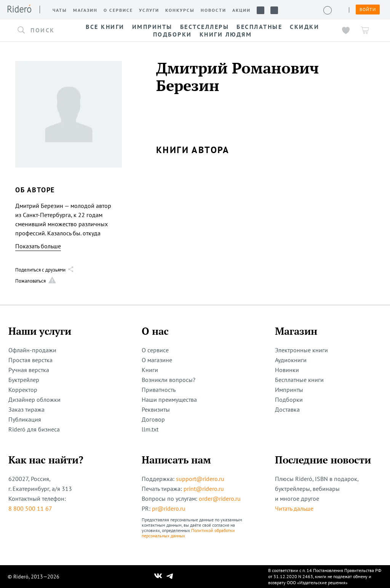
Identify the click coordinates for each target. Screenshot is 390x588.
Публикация (25, 419)
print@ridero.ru (204, 489)
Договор (153, 419)
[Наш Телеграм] (170, 577)
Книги (150, 370)
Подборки (289, 399)
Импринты (289, 390)
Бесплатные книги (299, 380)
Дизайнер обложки (34, 399)
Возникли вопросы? (169, 380)
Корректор (23, 390)
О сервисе (155, 350)
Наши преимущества (169, 399)
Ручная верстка (29, 370)
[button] (42, 30)
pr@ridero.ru (169, 508)
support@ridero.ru (200, 479)
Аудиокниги (291, 360)
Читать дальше (294, 508)
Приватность (159, 390)
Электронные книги (301, 350)
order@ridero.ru (220, 499)
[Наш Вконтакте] (158, 577)
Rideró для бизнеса (34, 429)
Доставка (287, 409)
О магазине (157, 360)
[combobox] (42, 30)
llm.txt (150, 429)
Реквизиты (156, 409)
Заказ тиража (26, 409)
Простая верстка (30, 360)
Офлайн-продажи (32, 350)
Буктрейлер (24, 380)
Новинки (287, 370)
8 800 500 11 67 (30, 508)
